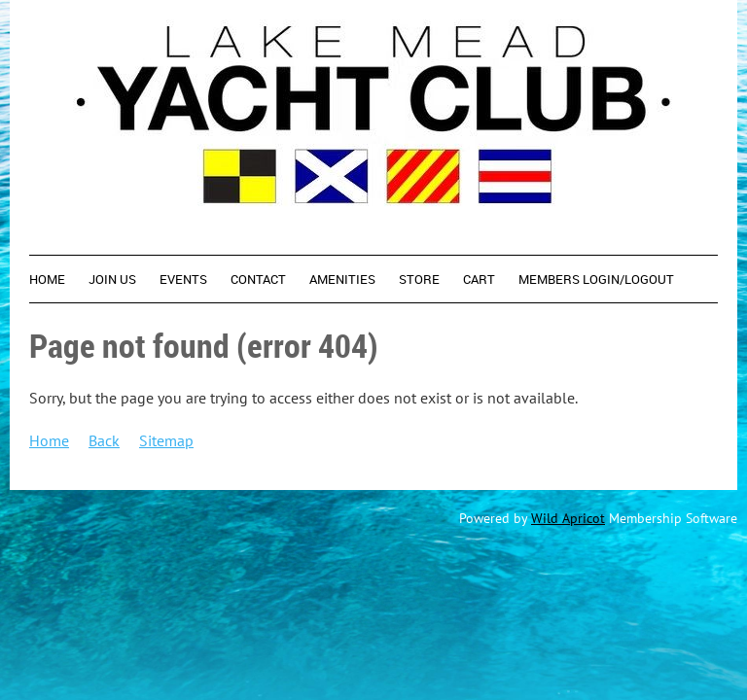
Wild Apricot (568, 518)
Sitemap (166, 440)
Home (49, 440)
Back (104, 440)
